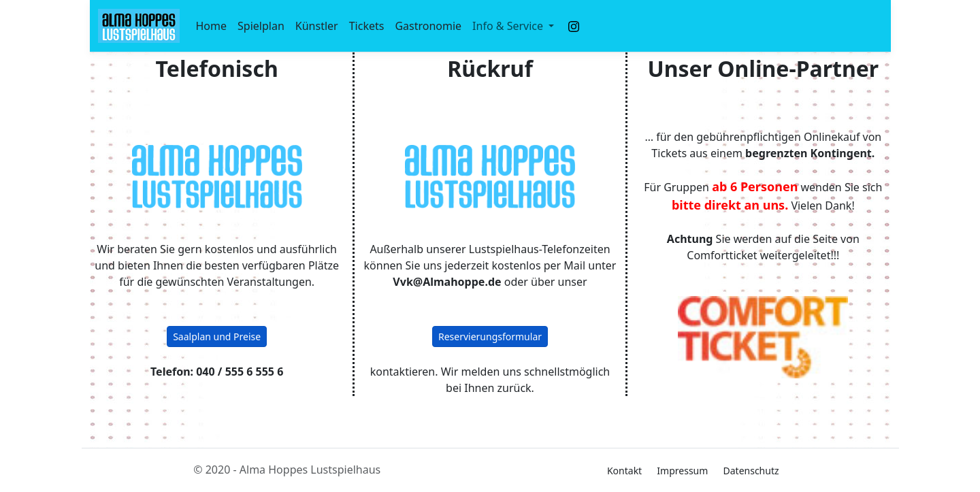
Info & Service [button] (509, 26)
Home (212, 26)
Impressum (682, 471)
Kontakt (624, 471)
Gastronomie (428, 26)
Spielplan (261, 26)
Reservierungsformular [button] (490, 337)
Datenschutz (751, 471)
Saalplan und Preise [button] (217, 337)
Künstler (317, 26)
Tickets (367, 26)
